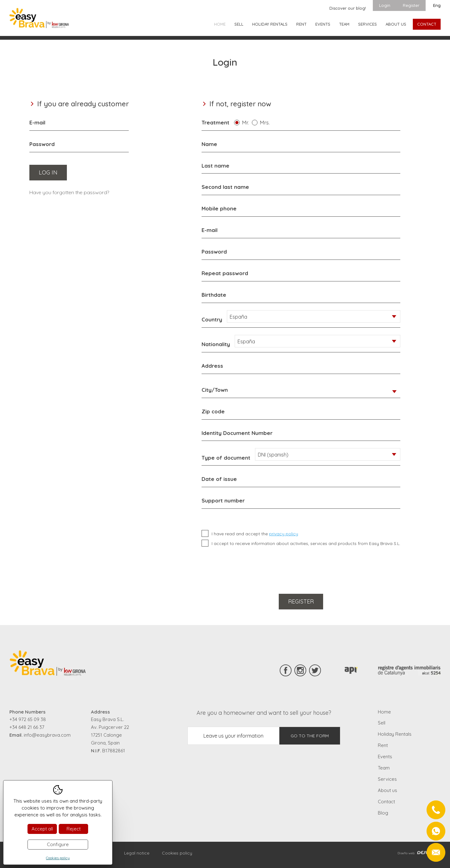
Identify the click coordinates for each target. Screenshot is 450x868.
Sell (239, 24)
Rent (301, 24)
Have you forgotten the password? (69, 192)
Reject (74, 829)
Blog (383, 813)
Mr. (247, 122)
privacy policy (284, 534)
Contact (427, 24)
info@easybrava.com (47, 735)
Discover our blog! (348, 8)
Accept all (42, 829)
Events (323, 24)
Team (344, 24)
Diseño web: (419, 853)
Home (220, 24)
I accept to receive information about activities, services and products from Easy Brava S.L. (306, 543)
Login (385, 5)
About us (396, 24)
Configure (58, 844)
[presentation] (249, 569)
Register (411, 5)
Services (367, 24)
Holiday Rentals (270, 24)
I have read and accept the (255, 534)
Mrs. (266, 122)
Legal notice (137, 853)
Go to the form (310, 736)
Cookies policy (177, 853)
